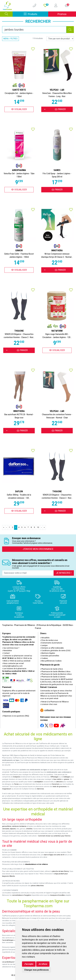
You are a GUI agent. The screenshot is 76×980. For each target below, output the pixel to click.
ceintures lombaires (19, 826)
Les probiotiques (8, 962)
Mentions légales (48, 653)
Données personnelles (50, 656)
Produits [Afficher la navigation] (36, 14)
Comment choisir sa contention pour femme (54, 836)
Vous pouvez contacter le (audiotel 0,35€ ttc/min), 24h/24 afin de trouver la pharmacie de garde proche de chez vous (57, 682)
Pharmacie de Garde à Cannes (53, 677)
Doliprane (17, 777)
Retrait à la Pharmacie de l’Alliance (54, 702)
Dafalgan (67, 777)
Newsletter (7, 651)
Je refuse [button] (43, 964)
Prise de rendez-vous (49, 640)
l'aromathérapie (8, 940)
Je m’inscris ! (64, 573)
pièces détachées (37, 886)
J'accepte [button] (29, 964)
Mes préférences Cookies (51, 661)
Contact (6, 653)
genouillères (7, 826)
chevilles (29, 829)
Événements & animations (51, 643)
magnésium (7, 789)
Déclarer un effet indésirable (52, 648)
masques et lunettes (57, 895)
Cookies (44, 658)
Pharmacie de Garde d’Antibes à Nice (55, 672)
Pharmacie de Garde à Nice (52, 669)
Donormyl (55, 784)
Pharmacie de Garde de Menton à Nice (56, 674)
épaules (13, 829)
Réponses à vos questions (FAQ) (16, 716)
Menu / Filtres (10, 39)
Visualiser (19, 109)
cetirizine (59, 782)
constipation (39, 782)
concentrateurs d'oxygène (21, 895)
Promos (62, 14)
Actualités (45, 638)
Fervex (16, 784)
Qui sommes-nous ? (11, 648)
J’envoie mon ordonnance (38, 549)
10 (38, 527)
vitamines (40, 789)
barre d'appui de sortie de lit (54, 855)
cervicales (6, 829)
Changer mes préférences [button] (37, 970)
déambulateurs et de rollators (37, 864)
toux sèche (57, 779)
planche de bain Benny (60, 871)
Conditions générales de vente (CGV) (55, 651)
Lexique (44, 645)
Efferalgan (55, 777)
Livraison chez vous (49, 704)
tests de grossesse (60, 787)
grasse (67, 779)
